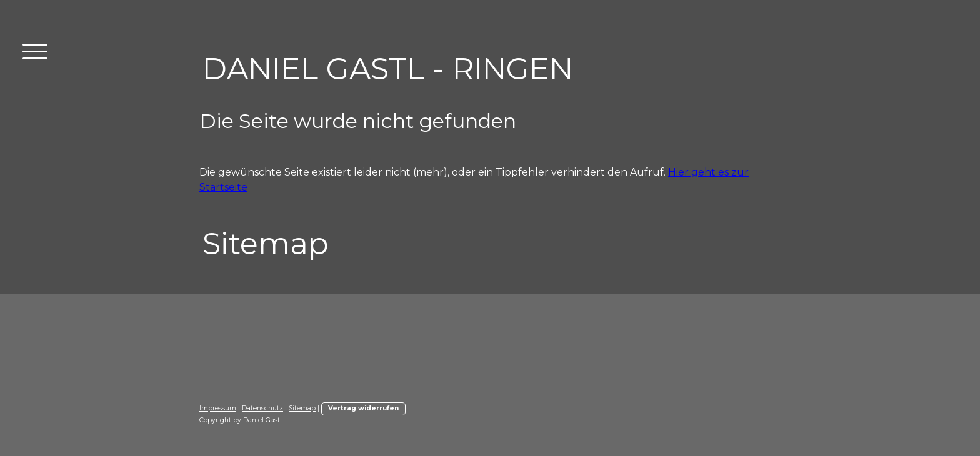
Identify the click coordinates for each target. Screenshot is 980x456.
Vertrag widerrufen (363, 408)
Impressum (218, 408)
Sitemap (302, 408)
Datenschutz (262, 408)
